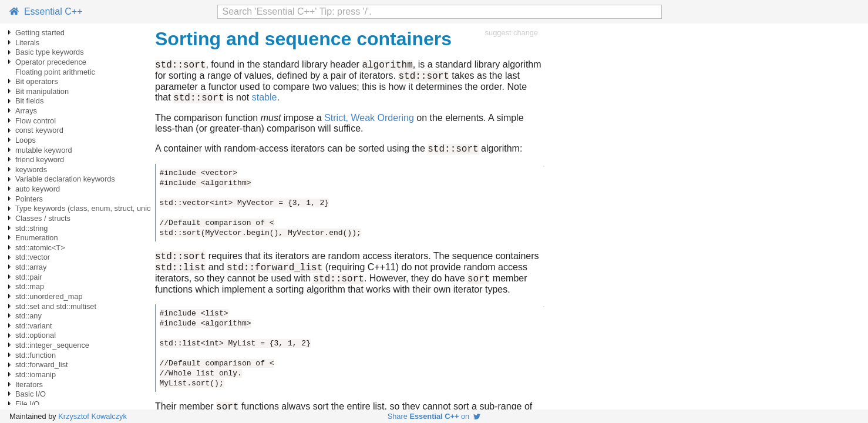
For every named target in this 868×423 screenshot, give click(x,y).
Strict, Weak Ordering (369, 123)
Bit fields (29, 101)
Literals (27, 43)
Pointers (29, 199)
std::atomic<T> (40, 248)
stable (265, 103)
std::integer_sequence (52, 345)
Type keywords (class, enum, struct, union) (87, 208)
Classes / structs (43, 218)
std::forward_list (42, 365)
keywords (31, 169)
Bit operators (37, 81)
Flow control (36, 121)
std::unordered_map (49, 296)
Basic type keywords (50, 52)
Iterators (29, 385)
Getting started (40, 33)
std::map (30, 286)
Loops (26, 140)
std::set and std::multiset (56, 306)
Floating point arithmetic (55, 72)
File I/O (27, 404)
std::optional (36, 335)
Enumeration (37, 238)
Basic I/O (31, 394)
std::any (28, 316)
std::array (31, 267)
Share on (434, 416)
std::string (31, 228)
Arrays (26, 111)
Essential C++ (46, 11)
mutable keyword (44, 150)
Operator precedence (51, 62)
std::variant (34, 326)
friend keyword (40, 160)
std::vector (33, 257)
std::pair (29, 277)
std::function (36, 355)
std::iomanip (36, 375)
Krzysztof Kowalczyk (92, 416)
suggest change (512, 33)
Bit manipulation (42, 91)
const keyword (39, 130)
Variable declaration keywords (65, 179)
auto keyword (38, 189)
